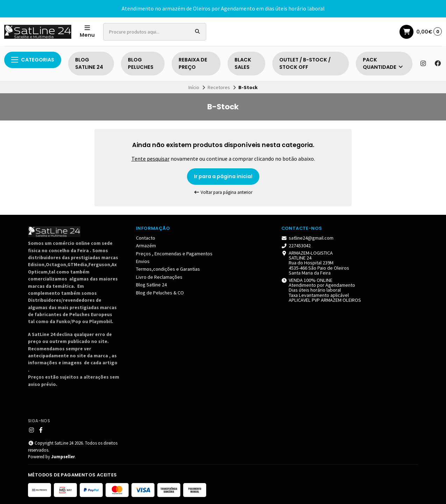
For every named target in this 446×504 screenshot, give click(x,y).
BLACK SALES (243, 64)
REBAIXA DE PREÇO (193, 64)
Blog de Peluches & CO (160, 293)
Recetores (219, 87)
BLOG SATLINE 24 (89, 64)
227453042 (296, 246)
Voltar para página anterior (223, 192)
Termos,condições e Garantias (168, 269)
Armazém (146, 246)
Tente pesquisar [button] (150, 159)
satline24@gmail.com (308, 238)
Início (194, 87)
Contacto (146, 238)
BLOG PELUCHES (141, 64)
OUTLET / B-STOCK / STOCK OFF (305, 64)
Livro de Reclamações (159, 277)
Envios (143, 261)
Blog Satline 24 (151, 285)
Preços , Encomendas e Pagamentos (174, 254)
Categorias (33, 60)
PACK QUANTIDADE (383, 64)
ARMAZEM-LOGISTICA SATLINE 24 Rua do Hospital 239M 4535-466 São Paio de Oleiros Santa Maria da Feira (315, 263)
